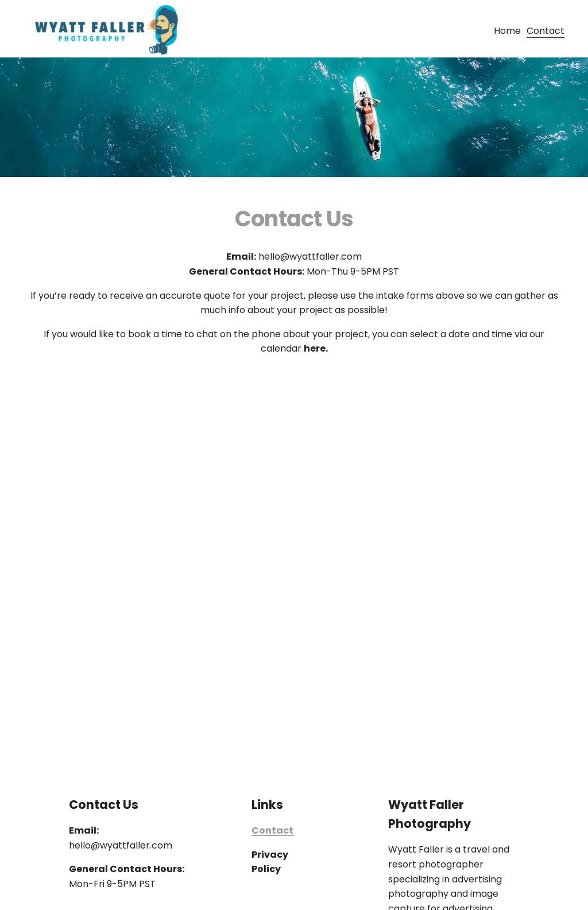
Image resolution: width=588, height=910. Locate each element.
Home (507, 31)
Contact (546, 31)
